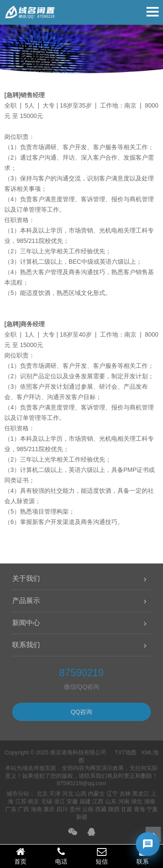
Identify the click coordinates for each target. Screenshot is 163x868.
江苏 (21, 801)
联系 (143, 856)
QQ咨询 (82, 712)
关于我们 (26, 578)
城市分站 (18, 794)
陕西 (114, 809)
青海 (140, 809)
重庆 (49, 809)
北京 (42, 794)
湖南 (150, 801)
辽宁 (112, 794)
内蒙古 (96, 794)
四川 (62, 809)
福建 (85, 801)
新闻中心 (26, 623)
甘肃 (126, 809)
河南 (124, 801)
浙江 (60, 801)
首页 (20, 856)
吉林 (125, 794)
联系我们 (26, 645)
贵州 (75, 809)
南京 (33, 801)
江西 (98, 801)
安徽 (72, 801)
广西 (23, 809)
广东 (11, 809)
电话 (61, 856)
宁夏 (152, 809)
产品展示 (26, 601)
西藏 (101, 809)
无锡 (47, 801)
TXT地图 (125, 752)
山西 (81, 794)
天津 (55, 794)
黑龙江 (141, 794)
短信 (102, 856)
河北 (68, 794)
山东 (111, 801)
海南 (37, 809)
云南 (88, 809)
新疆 (82, 817)
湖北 (136, 801)
